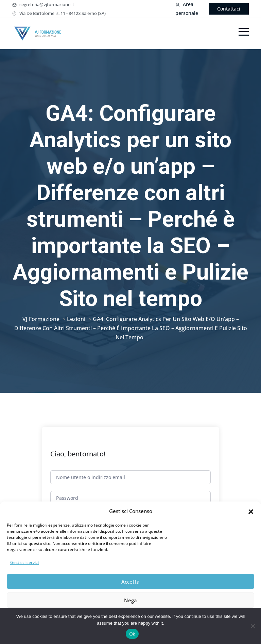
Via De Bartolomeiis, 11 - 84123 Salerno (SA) (59, 13)
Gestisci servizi (24, 562)
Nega (130, 600)
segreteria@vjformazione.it (43, 4)
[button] (251, 511)
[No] (253, 626)
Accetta (130, 582)
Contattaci (229, 9)
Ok (132, 634)
